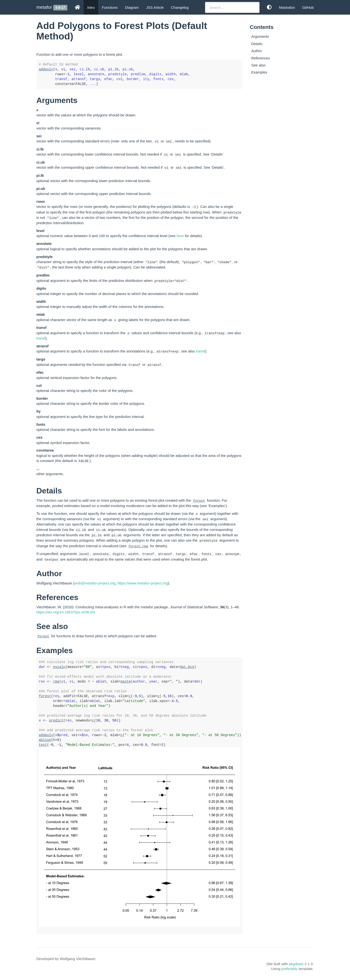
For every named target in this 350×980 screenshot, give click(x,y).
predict (56, 721)
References (261, 58)
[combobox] (232, 7)
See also (258, 65)
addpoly (46, 69)
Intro (91, 7)
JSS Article (155, 7)
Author (257, 51)
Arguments (260, 36)
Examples (259, 72)
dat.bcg (187, 667)
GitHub (308, 7)
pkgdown (296, 964)
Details (257, 44)
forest (199, 501)
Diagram (132, 7)
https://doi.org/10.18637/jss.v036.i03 (66, 612)
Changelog (180, 7)
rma (56, 682)
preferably (290, 969)
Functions (110, 7)
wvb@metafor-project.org (95, 583)
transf (41, 338)
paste (126, 682)
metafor (44, 7)
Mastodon (287, 7)
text (43, 745)
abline (45, 740)
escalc (59, 667)
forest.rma (138, 546)
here (180, 236)
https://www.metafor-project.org (143, 583)
